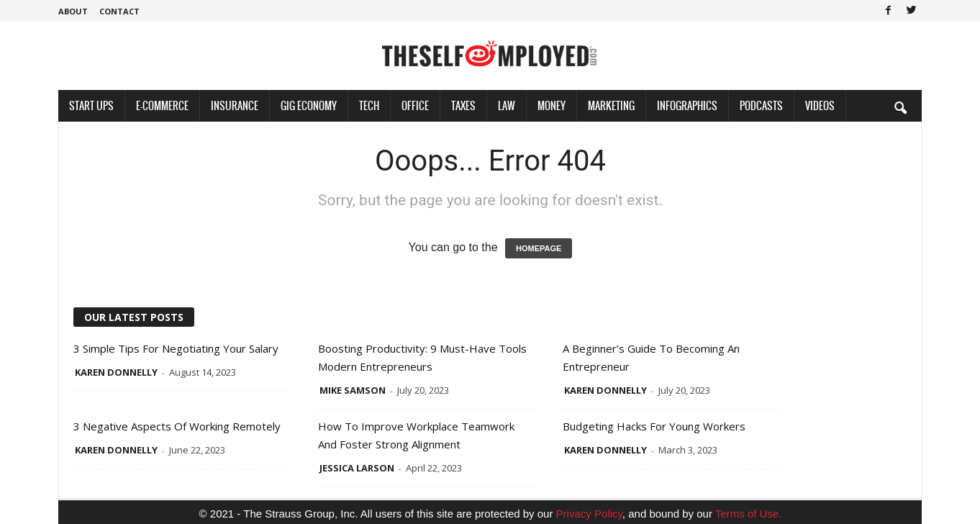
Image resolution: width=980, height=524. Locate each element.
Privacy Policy (589, 514)
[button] (900, 107)
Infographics (687, 105)
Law (507, 105)
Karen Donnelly (116, 372)
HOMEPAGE (539, 248)
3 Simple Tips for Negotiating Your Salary (176, 348)
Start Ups (91, 105)
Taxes (463, 105)
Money (552, 105)
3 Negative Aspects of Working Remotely (177, 426)
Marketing (611, 105)
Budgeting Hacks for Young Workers (654, 426)
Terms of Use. (749, 514)
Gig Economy (309, 105)
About (73, 11)
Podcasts (761, 105)
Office (415, 105)
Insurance (235, 105)
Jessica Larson (357, 468)
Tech (369, 105)
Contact (119, 11)
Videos (820, 105)
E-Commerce (162, 105)
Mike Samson (353, 390)
